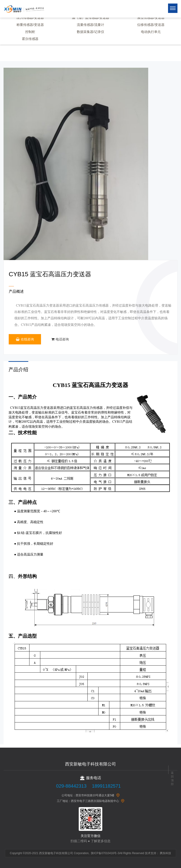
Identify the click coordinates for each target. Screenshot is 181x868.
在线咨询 (25, 339)
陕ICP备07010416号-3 (105, 853)
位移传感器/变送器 (151, 25)
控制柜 (30, 32)
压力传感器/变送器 (30, 18)
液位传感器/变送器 (151, 18)
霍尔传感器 (30, 39)
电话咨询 (60, 339)
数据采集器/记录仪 (90, 32)
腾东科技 (165, 853)
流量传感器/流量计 (90, 25)
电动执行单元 (151, 32)
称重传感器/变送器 (30, 25)
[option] (76, 164)
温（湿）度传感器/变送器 (90, 18)
